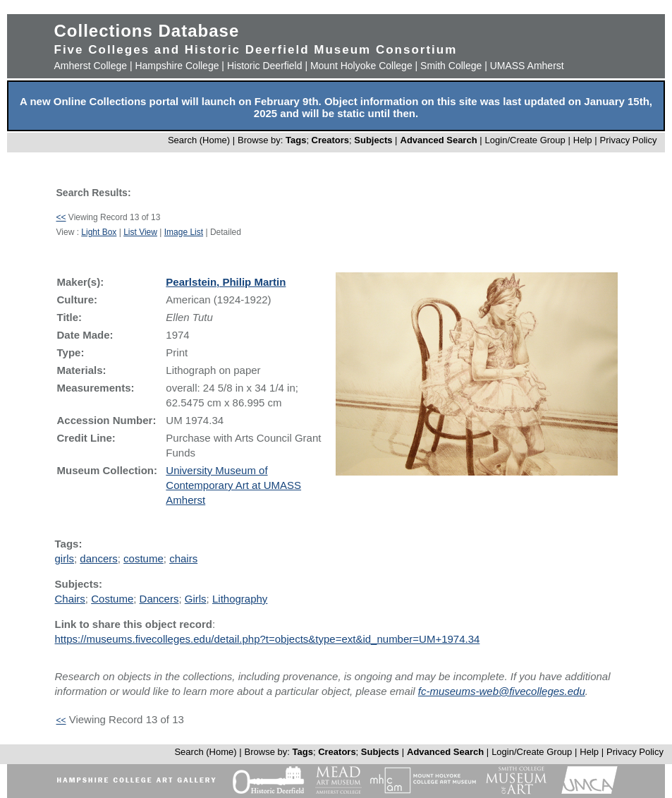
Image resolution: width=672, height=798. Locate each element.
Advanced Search (439, 140)
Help (583, 140)
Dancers (159, 599)
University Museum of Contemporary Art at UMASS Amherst (233, 485)
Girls (196, 599)
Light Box (99, 232)
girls (65, 558)
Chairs (70, 599)
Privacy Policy (629, 140)
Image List (184, 232)
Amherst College (91, 66)
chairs (183, 558)
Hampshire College (177, 66)
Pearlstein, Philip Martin (226, 282)
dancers (98, 558)
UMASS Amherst (527, 66)
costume (143, 558)
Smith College (451, 66)
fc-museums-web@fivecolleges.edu (502, 691)
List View (140, 232)
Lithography (240, 599)
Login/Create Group (527, 140)
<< (61, 217)
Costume (112, 599)
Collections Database (147, 31)
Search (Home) (199, 140)
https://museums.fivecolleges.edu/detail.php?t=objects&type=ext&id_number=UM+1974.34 (268, 639)
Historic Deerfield (265, 66)
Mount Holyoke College (361, 66)
